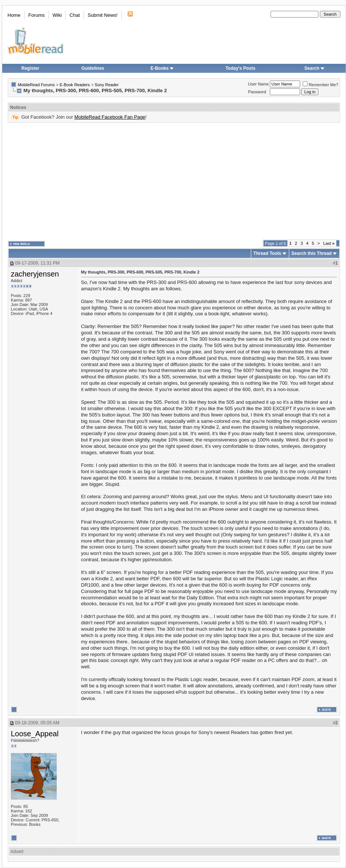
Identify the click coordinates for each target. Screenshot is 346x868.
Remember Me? (320, 85)
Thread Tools (267, 253)
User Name (259, 84)
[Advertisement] (155, 181)
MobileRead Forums (36, 85)
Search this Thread (312, 253)
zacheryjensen (35, 274)
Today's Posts (240, 68)
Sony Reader (107, 85)
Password (257, 92)
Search (315, 68)
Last (329, 243)
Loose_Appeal (35, 734)
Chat (74, 15)
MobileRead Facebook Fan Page (110, 117)
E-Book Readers (75, 85)
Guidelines (93, 68)
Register (30, 68)
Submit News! (103, 15)
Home (14, 15)
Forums (37, 15)
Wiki (57, 15)
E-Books (162, 68)
